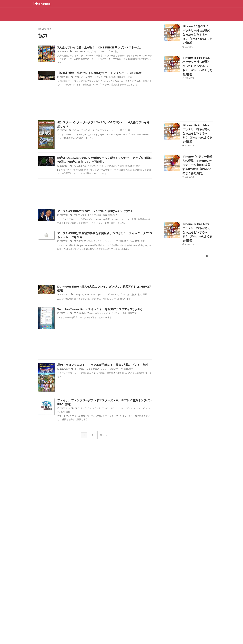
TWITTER (56, 18)
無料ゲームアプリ (161, 11)
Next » (103, 490)
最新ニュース (82, 11)
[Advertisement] (95, 114)
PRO (84, 342)
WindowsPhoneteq (108, 18)
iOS (82, 140)
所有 (132, 190)
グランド (103, 463)
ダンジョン (119, 323)
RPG (94, 323)
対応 (132, 140)
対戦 (129, 83)
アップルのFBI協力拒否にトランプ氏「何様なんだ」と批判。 (102, 236)
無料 (136, 413)
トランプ (99, 240)
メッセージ (118, 269)
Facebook (187, 11)
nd (86, 140)
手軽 (123, 413)
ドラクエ (87, 413)
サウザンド (99, 52)
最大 (144, 323)
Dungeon (87, 323)
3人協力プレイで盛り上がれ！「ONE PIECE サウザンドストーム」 (106, 48)
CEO (84, 269)
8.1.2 (87, 190)
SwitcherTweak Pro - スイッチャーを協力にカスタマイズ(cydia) (106, 338)
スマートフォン (102, 83)
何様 (106, 240)
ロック (114, 190)
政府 (137, 190)
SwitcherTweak (94, 342)
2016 (85, 83)
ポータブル (100, 140)
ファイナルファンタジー (119, 463)
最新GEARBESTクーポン (161, 18)
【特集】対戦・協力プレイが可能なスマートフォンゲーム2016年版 (105, 79)
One (84, 52)
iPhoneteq (42, 4)
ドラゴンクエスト (100, 413)
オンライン (93, 463)
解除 (142, 190)
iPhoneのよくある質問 (108, 11)
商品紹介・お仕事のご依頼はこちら (187, 19)
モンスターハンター (115, 140)
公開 (126, 269)
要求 (146, 269)
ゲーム (91, 83)
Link (82, 18)
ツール (107, 190)
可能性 (126, 190)
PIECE (90, 52)
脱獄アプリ (135, 18)
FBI (83, 240)
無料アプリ (135, 11)
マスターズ (143, 463)
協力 (122, 52)
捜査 (141, 269)
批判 (116, 240)
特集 (134, 83)
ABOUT (56, 11)
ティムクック (106, 269)
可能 (124, 83)
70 (83, 190)
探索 (139, 323)
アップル (99, 190)
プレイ (116, 52)
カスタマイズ (107, 342)
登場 (149, 323)
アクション (108, 323)
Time (99, 323)
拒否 (121, 240)
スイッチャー (120, 342)
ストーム (108, 52)
